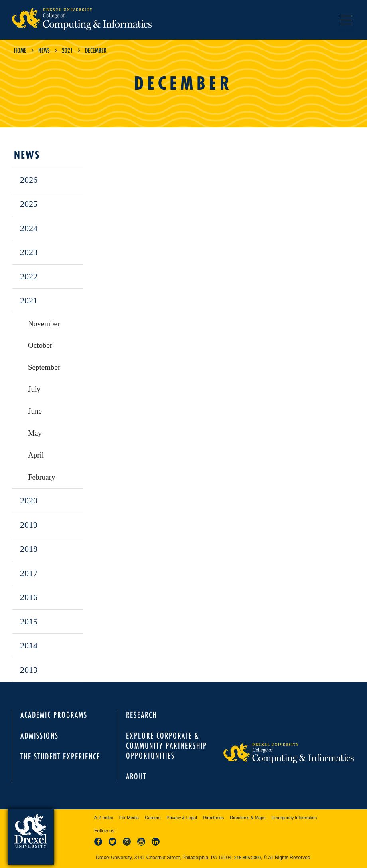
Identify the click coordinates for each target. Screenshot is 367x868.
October (40, 345)
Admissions (39, 736)
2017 (29, 573)
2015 (29, 621)
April (36, 455)
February (42, 477)
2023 (29, 252)
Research (141, 715)
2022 (29, 276)
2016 (29, 597)
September (44, 367)
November (44, 324)
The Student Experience (60, 756)
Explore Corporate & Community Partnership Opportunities (167, 746)
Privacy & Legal (182, 818)
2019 (29, 525)
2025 (29, 204)
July (34, 389)
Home (20, 50)
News (44, 50)
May (35, 433)
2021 (67, 50)
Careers (153, 818)
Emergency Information (294, 818)
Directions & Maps (248, 818)
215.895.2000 (248, 858)
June (35, 411)
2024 (29, 228)
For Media (129, 818)
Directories (214, 818)
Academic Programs (54, 715)
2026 (29, 180)
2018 (29, 549)
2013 (29, 670)
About (136, 776)
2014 (29, 645)
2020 (29, 500)
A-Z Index (104, 818)
